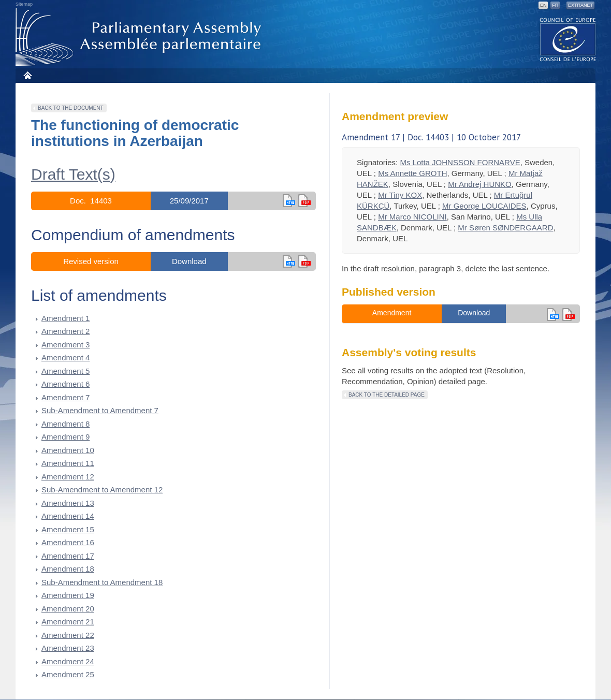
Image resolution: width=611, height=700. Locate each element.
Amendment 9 (66, 437)
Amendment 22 (68, 635)
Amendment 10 (68, 450)
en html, (289, 201)
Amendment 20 (68, 609)
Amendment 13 (68, 503)
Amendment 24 (68, 661)
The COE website (568, 39)
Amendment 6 (66, 384)
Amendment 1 (66, 318)
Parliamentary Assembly (140, 37)
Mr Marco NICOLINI (412, 217)
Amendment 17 (68, 556)
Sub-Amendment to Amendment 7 (100, 410)
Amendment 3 (66, 345)
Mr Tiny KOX (400, 195)
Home (27, 75)
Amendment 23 (68, 648)
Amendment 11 (68, 463)
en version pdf (304, 201)
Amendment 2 (66, 331)
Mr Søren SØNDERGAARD (505, 228)
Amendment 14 (68, 516)
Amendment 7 (66, 397)
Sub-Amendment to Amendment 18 (102, 582)
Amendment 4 (66, 358)
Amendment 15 (68, 529)
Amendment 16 (68, 542)
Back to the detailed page (387, 395)
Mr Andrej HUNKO (480, 184)
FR (555, 5)
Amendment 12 (68, 477)
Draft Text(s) (73, 174)
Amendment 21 (68, 622)
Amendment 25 (68, 674)
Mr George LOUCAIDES (484, 206)
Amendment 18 (68, 569)
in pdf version (304, 261)
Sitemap (24, 4)
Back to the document (71, 108)
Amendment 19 (68, 595)
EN (543, 5)
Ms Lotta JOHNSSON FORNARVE (460, 162)
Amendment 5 (66, 371)
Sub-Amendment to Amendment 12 (102, 490)
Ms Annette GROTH (412, 173)
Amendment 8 (66, 424)
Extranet (580, 5)
